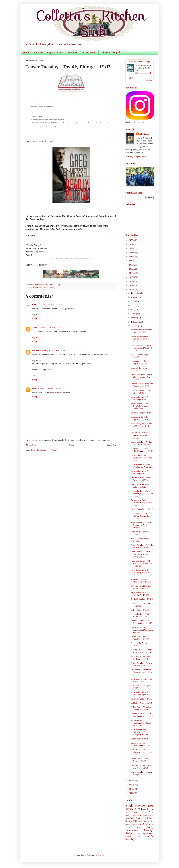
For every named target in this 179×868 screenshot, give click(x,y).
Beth (34, 388)
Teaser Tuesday (49, 288)
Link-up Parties (89, 52)
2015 (131, 281)
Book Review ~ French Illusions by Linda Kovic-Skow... (141, 554)
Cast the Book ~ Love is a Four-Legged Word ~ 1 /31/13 (142, 348)
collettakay (39, 284)
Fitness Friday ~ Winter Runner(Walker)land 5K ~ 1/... (142, 493)
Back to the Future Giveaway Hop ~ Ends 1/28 (141, 458)
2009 (131, 793)
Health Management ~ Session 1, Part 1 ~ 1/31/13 (140, 339)
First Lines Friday (139, 827)
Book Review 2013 (134, 815)
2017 (131, 273)
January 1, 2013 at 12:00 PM (50, 304)
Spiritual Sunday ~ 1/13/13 (142, 599)
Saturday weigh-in (141, 833)
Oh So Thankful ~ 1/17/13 (142, 509)
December (136, 293)
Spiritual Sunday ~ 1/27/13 (142, 413)
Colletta (138, 65)
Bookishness (37, 288)
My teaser (36, 338)
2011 (131, 785)
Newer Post (31, 445)
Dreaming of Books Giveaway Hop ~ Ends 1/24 (141, 503)
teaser (38, 314)
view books (149, 81)
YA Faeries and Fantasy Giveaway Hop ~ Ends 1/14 (141, 672)
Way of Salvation (55, 52)
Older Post (112, 445)
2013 (131, 289)
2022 (131, 252)
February (135, 322)
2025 (131, 240)
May (133, 310)
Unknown (37, 351)
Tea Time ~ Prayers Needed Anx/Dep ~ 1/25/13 (140, 435)
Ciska (35, 304)
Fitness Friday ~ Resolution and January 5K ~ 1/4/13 (142, 723)
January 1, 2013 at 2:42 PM (51, 328)
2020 (131, 261)
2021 (131, 257)
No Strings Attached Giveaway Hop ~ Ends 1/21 (141, 573)
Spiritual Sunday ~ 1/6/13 (142, 699)
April (134, 314)
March (134, 318)
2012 (131, 781)
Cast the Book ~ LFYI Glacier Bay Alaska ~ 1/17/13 (141, 516)
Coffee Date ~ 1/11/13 (140, 610)
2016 (131, 277)
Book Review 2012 (142, 812)
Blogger (101, 855)
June (133, 305)
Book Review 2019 (134, 824)
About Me (38, 52)
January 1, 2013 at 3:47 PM (49, 388)
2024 (131, 244)
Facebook (72, 52)
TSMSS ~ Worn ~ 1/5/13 (141, 703)
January (135, 326)
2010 (131, 789)
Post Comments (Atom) (47, 450)
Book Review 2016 (139, 818)
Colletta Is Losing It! (110, 52)
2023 (131, 248)
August (134, 297)
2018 (131, 269)
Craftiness (148, 824)
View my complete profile (136, 157)
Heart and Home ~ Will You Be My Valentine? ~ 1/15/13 (141, 563)
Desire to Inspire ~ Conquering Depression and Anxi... (142, 630)
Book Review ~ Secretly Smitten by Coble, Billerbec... (141, 525)
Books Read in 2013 (139, 739)
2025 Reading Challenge (139, 61)
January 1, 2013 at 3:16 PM (53, 351)
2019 (131, 265)
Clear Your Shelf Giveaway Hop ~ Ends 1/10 (141, 752)
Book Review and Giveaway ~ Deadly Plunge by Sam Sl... (140, 732)
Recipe (129, 833)
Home (26, 52)
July (133, 301)
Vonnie (35, 328)
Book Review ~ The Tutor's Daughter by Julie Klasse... (140, 406)
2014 (131, 285)
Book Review (135, 806)
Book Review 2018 (146, 821)
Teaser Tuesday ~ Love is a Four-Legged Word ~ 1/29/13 (141, 377)
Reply (35, 319)
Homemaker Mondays (139, 830)
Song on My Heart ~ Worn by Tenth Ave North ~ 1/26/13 (142, 426)
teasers (56, 392)
